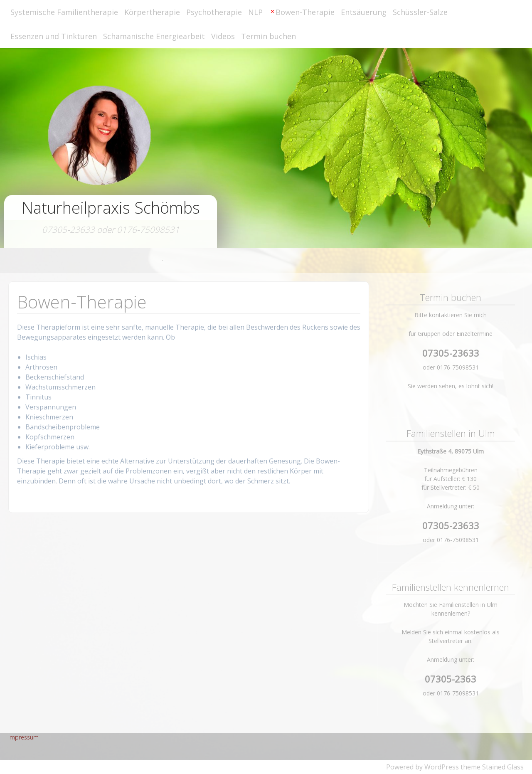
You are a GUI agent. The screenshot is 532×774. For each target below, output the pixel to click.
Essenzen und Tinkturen (54, 36)
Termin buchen (268, 36)
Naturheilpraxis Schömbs (111, 207)
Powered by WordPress (422, 767)
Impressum (23, 737)
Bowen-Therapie (305, 12)
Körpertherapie (152, 12)
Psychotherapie (214, 12)
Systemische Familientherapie (64, 12)
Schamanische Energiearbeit (154, 36)
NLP (255, 12)
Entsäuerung (364, 12)
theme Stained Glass (491, 767)
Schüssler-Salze (420, 12)
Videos (223, 36)
